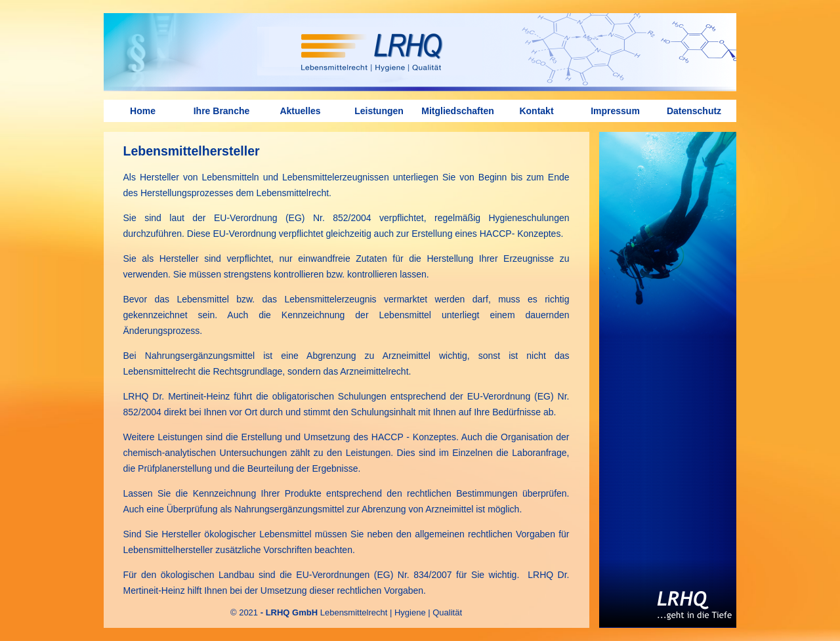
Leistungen (379, 111)
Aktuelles (300, 111)
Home (143, 111)
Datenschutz (694, 111)
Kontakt (536, 111)
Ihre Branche (222, 111)
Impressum (615, 111)
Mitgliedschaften (457, 111)
